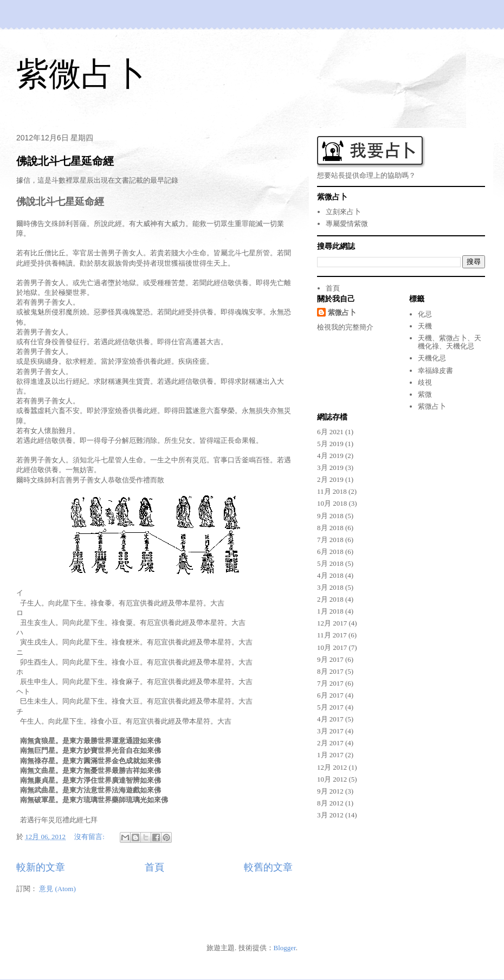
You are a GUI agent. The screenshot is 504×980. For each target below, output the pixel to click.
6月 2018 (330, 552)
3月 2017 (330, 731)
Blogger (285, 948)
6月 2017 (330, 695)
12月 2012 (332, 767)
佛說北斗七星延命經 (65, 161)
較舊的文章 (268, 867)
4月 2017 (330, 719)
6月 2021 (330, 432)
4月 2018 (330, 575)
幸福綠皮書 (435, 370)
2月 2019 (330, 479)
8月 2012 (330, 803)
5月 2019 (330, 444)
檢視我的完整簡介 (345, 327)
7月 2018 (330, 540)
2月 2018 (330, 599)
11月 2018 (332, 491)
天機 (425, 326)
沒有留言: (90, 837)
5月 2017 (330, 707)
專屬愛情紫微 (347, 224)
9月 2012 (330, 791)
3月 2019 (330, 468)
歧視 (425, 382)
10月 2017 (332, 647)
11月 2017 (332, 635)
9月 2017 (330, 659)
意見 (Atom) (57, 889)
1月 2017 (330, 755)
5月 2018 (330, 563)
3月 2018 (330, 587)
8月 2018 (330, 528)
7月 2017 (330, 683)
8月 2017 (330, 671)
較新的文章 (41, 867)
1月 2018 (330, 611)
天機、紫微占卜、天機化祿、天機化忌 (450, 342)
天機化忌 (432, 358)
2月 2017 (330, 743)
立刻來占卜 (343, 212)
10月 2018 (332, 503)
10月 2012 (332, 779)
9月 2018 (330, 516)
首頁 (154, 867)
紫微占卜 (81, 74)
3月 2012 (330, 815)
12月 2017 (332, 623)
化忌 (425, 314)
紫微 (425, 394)
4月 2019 (330, 456)
